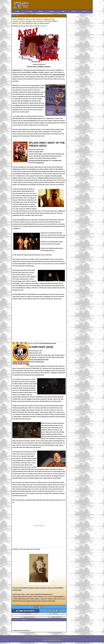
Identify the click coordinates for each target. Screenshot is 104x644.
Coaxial (40, 11)
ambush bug (43, 26)
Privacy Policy (50, 639)
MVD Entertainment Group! (48, 343)
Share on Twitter (53, 611)
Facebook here (57, 160)
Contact (74, 11)
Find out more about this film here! (39, 360)
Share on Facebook (25, 611)
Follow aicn (39, 607)
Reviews (51, 11)
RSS (45, 639)
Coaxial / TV (36, 637)
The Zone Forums (76, 637)
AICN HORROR (58, 597)
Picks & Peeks (43, 637)
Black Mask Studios (59, 75)
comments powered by (21, 630)
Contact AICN (57, 639)
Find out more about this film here (38, 160)
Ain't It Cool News (25, 5)
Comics (63, 11)
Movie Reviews (50, 637)
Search (85, 11)
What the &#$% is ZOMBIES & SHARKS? (39, 67)
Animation (57, 637)
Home (17, 11)
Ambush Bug (16, 70)
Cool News (29, 11)
